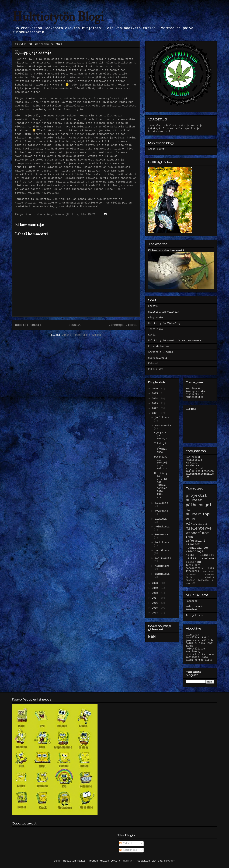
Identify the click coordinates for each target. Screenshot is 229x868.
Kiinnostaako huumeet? (166, 251)
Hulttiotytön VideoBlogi (165, 323)
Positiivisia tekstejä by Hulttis (161, 463)
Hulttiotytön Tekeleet (195, 608)
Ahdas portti (157, 149)
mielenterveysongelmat (199, 531)
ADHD (189, 537)
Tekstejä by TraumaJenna (161, 448)
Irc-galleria (195, 615)
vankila (209, 577)
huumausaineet (197, 548)
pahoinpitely (195, 568)
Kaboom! (153, 363)
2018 (156, 593)
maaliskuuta (163, 558)
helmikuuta (162, 566)
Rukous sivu (156, 369)
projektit (196, 496)
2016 (156, 603)
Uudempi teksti (28, 325)
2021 (156, 413)
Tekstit (127, 844)
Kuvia (152, 335)
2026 (156, 389)
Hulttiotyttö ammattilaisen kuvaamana (175, 341)
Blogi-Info (155, 318)
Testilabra (155, 329)
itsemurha (192, 571)
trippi (190, 577)
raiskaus (209, 574)
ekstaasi (209, 571)
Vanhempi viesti (123, 325)
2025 (156, 394)
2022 (156, 408)
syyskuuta (161, 511)
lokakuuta (161, 503)
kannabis (203, 580)
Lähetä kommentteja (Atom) (81, 335)
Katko (190, 555)
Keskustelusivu (158, 346)
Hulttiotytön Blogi (58, 17)
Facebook (192, 601)
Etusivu (75, 325)
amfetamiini (195, 541)
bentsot (190, 580)
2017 (156, 598)
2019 (156, 588)
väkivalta (196, 524)
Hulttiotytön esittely (164, 312)
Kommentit (128, 850)
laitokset (194, 562)
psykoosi (191, 574)
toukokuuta (162, 542)
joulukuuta (162, 418)
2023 (156, 403)
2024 (156, 399)
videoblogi (195, 551)
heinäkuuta (162, 527)
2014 (156, 613)
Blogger (170, 861)
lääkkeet (207, 555)
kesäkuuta (161, 535)
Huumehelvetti (158, 358)
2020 (156, 583)
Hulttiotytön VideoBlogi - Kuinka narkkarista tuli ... (161, 485)
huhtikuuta (162, 550)
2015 (156, 608)
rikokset (193, 544)
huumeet (194, 500)
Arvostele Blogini (161, 352)
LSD (193, 583)
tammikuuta (162, 574)
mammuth (129, 861)
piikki (191, 558)
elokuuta (161, 519)
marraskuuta (163, 426)
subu (211, 568)
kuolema (208, 558)
